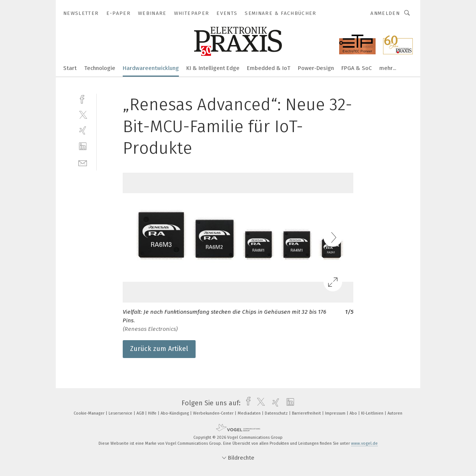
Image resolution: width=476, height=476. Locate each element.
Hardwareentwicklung (151, 68)
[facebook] (83, 98)
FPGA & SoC (357, 68)
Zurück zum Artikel (159, 349)
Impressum (336, 413)
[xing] (83, 130)
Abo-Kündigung (175, 413)
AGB (141, 413)
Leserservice (121, 413)
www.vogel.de (364, 443)
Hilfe (153, 413)
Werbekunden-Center (214, 413)
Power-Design (316, 68)
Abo (354, 413)
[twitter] (83, 114)
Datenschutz (277, 413)
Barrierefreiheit (307, 413)
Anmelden (385, 13)
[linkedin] (83, 146)
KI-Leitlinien (373, 413)
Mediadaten (250, 413)
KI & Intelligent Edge (213, 68)
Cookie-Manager (90, 413)
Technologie (100, 68)
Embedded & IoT (269, 68)
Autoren (395, 413)
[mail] (83, 162)
